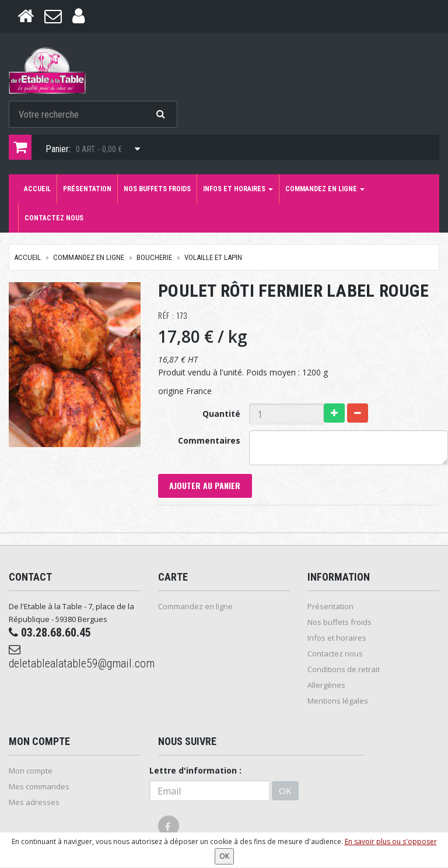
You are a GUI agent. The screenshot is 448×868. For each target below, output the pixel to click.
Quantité (221, 414)
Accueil (37, 189)
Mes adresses (34, 803)
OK (285, 790)
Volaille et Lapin (213, 257)
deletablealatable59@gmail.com (75, 658)
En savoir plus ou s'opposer (391, 841)
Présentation (87, 189)
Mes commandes (39, 787)
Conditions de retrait (344, 670)
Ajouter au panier (205, 486)
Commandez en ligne (325, 189)
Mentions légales (338, 701)
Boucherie (154, 257)
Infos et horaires (238, 189)
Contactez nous (54, 218)
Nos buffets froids (157, 189)
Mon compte (31, 771)
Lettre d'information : (195, 771)
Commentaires (209, 440)
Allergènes (326, 686)
